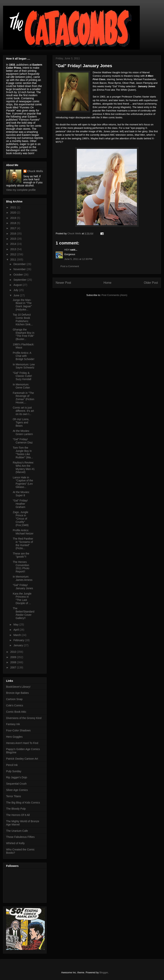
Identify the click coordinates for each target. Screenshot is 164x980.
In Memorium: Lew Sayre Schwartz (24, 366)
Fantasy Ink (13, 724)
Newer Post (63, 283)
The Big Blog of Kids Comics (23, 803)
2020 (14, 213)
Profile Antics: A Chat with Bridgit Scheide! (24, 356)
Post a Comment (70, 266)
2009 (14, 657)
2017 (14, 228)
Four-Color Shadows (18, 730)
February (19, 640)
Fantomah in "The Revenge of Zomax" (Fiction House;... (24, 398)
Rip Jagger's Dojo (17, 777)
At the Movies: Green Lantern (23, 432)
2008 (14, 662)
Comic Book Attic (16, 712)
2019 (14, 218)
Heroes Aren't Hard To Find (22, 743)
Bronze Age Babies (17, 693)
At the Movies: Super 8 (21, 494)
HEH (67, 250)
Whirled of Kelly (15, 843)
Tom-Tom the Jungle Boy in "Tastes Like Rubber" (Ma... (23, 452)
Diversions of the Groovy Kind (24, 718)
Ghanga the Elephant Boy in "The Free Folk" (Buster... (24, 334)
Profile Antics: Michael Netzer (23, 532)
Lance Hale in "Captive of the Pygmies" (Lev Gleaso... (23, 482)
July (16, 290)
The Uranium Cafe (17, 831)
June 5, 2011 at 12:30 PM (78, 259)
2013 (14, 249)
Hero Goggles (14, 737)
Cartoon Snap (14, 699)
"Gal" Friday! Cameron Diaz (23, 441)
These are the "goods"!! (21, 555)
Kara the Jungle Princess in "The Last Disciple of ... (22, 598)
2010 (14, 652)
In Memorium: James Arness (23, 578)
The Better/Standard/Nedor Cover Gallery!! (24, 613)
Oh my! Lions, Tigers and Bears (21, 422)
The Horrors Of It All (18, 815)
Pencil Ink (12, 765)
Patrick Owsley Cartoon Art (22, 759)
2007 (14, 667)
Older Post (151, 283)
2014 (14, 244)
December (20, 264)
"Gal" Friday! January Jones (23, 587)
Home (108, 283)
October (18, 275)
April (16, 630)
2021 (14, 207)
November (20, 269)
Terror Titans (14, 796)
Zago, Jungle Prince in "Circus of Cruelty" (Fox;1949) (21, 519)
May (16, 625)
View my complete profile (21, 190)
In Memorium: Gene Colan (21, 386)
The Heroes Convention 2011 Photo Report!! (21, 567)
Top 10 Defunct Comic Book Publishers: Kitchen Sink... (23, 319)
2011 (14, 260)
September (20, 280)
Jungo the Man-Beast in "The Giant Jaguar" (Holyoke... (22, 305)
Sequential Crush (16, 784)
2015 (14, 239)
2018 (14, 223)
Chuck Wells (35, 171)
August (18, 285)
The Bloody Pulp (16, 809)
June (17, 295)
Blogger (104, 972)
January (18, 645)
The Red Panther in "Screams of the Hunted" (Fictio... (23, 543)
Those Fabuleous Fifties (20, 837)
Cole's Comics (15, 705)
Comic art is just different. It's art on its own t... (23, 411)
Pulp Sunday (14, 771)
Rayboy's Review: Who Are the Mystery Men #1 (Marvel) (24, 467)
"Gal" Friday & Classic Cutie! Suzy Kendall (22, 376)
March (17, 635)
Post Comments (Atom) (114, 295)
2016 (14, 234)
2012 (14, 254)
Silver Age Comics (17, 790)
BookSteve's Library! (18, 687)
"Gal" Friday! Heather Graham (20, 504)
